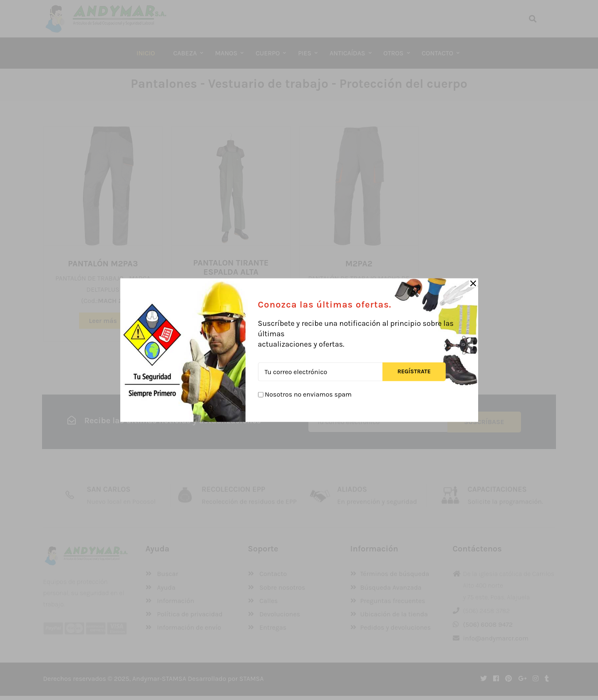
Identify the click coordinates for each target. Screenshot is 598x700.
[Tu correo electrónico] (320, 371)
